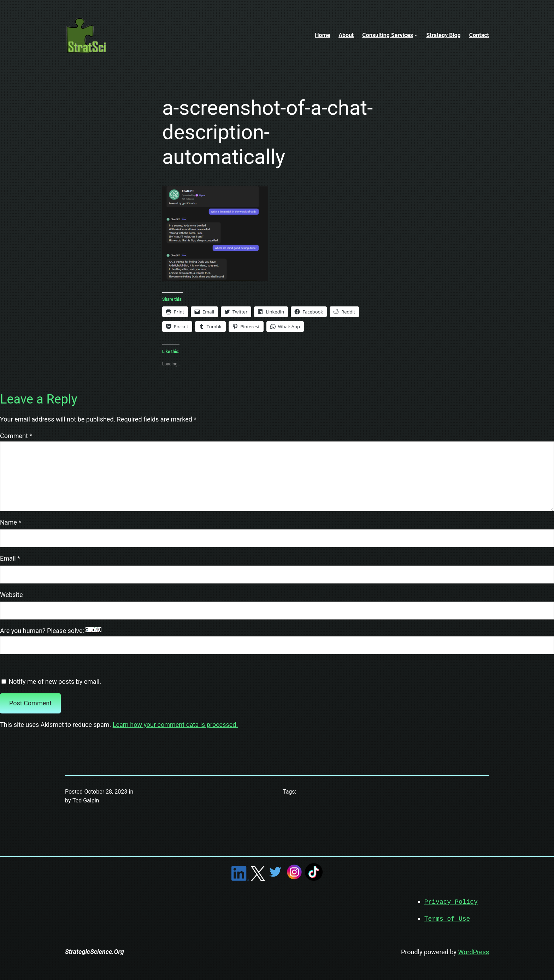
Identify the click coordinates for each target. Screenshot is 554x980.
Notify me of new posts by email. (55, 682)
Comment (16, 436)
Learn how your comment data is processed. (175, 725)
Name (11, 522)
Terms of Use (447, 918)
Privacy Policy (451, 902)
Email (10, 558)
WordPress (474, 951)
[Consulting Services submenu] (416, 35)
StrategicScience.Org (95, 951)
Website (11, 595)
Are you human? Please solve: (277, 641)
